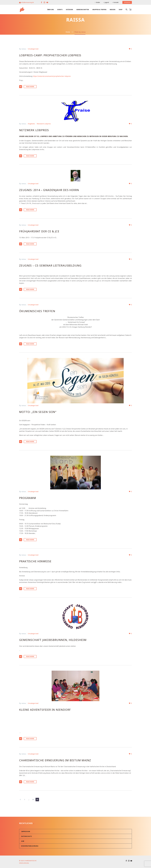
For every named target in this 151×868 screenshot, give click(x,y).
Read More (30, 87)
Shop (121, 10)
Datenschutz (27, 836)
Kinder (98, 2)
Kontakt (116, 2)
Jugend (107, 2)
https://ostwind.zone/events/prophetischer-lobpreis (52, 76)
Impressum (26, 831)
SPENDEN (127, 2)
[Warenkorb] (131, 10)
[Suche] (126, 10)
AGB (23, 841)
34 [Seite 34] (33, 799)
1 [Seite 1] (25, 799)
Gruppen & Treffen (99, 10)
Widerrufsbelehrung (30, 846)
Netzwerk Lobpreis (44, 124)
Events (60, 10)
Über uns (51, 10)
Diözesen (69, 10)
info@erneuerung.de (27, 2)
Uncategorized (33, 49)
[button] (21, 87)
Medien (113, 10)
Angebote (31, 124)
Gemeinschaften (83, 10)
